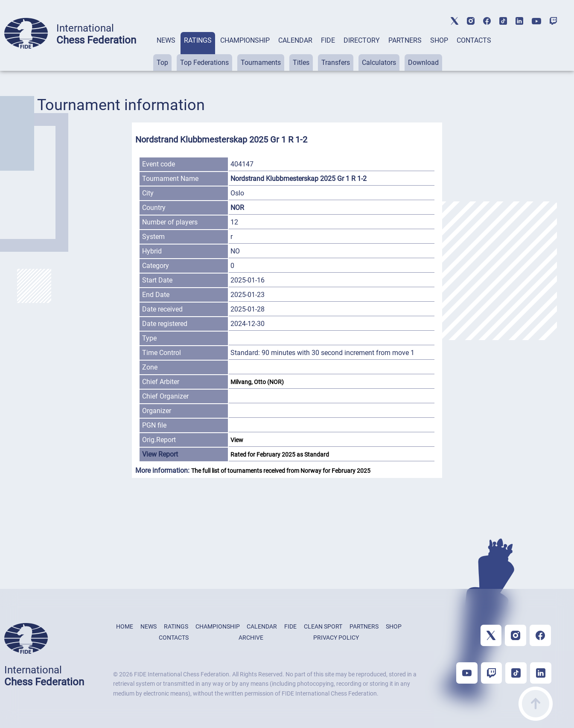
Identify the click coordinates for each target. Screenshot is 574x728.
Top (162, 63)
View (237, 440)
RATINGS (198, 40)
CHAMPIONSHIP (245, 40)
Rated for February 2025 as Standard (280, 454)
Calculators (379, 63)
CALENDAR (295, 40)
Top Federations (204, 63)
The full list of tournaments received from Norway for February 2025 (281, 471)
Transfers (336, 63)
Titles (301, 63)
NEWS (166, 40)
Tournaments (261, 63)
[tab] (166, 51)
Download (423, 63)
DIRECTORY (362, 40)
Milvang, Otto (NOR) (258, 382)
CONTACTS (474, 40)
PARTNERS (405, 40)
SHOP (439, 40)
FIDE (328, 40)
